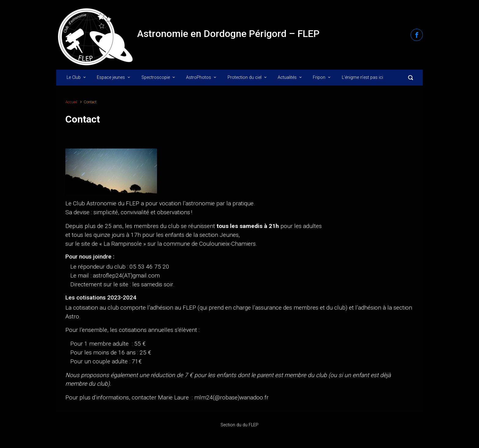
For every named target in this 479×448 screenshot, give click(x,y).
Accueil (71, 102)
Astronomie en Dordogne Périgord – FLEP (228, 34)
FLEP (254, 425)
